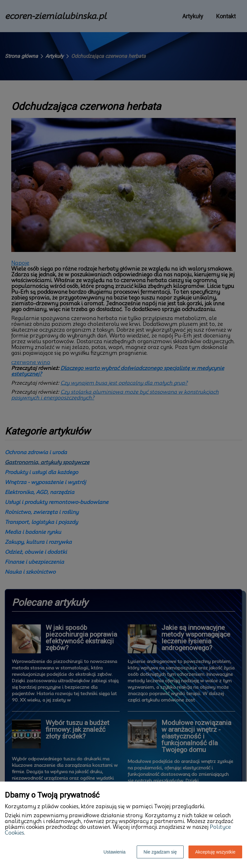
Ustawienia (114, 852)
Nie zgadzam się (160, 852)
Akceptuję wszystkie (215, 852)
